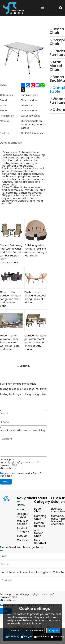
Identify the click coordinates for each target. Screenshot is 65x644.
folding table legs (10, 394)
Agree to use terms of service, (21, 474)
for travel (41, 389)
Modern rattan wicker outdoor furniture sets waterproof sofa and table (10, 343)
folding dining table (34, 394)
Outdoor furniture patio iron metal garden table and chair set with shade (35, 343)
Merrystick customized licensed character (58, 520)
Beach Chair (38, 510)
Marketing (57, 637)
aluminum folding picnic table (18, 384)
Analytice (27, 637)
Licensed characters (58, 510)
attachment (8, 468)
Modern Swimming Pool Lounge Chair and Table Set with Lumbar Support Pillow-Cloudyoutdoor (11, 254)
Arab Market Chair (39, 533)
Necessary (12, 637)
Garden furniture (40, 525)
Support (22, 536)
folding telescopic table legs (17, 389)
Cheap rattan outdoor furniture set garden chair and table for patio (10, 299)
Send (6, 482)
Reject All (16, 630)
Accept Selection (34, 630)
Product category (23, 530)
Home (21, 505)
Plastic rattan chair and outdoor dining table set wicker (35, 297)
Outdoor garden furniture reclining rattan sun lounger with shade (36, 250)
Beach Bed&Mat (40, 542)
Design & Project (23, 515)
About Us (23, 510)
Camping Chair (40, 517)
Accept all (53, 630)
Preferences (42, 637)
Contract (23, 540)
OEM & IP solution (22, 523)
